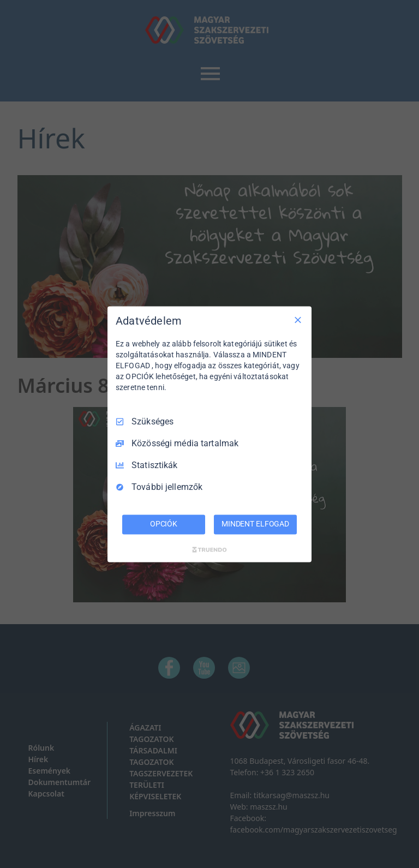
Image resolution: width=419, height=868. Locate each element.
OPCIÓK (164, 524)
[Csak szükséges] (298, 320)
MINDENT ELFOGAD (255, 524)
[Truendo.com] (209, 549)
